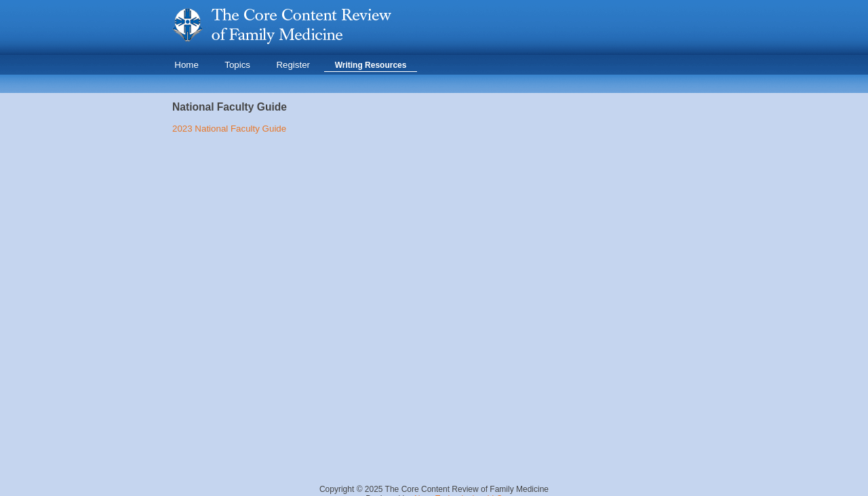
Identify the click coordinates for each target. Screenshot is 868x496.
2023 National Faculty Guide (229, 129)
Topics (237, 65)
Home (186, 65)
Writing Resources (371, 65)
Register (293, 65)
